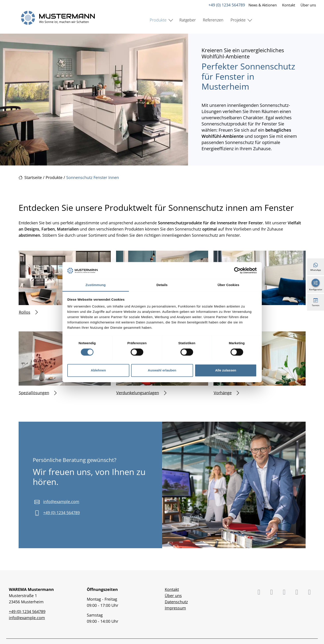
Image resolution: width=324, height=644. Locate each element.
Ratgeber (188, 20)
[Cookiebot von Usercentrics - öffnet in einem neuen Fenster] (237, 270)
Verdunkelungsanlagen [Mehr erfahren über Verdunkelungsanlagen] (141, 393)
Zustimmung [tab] (96, 285)
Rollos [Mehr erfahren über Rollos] (28, 312)
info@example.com (61, 502)
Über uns (308, 5)
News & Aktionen (263, 5)
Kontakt (289, 5)
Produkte (158, 20)
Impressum (175, 608)
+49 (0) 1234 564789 (227, 5)
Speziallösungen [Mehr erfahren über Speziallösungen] (38, 393)
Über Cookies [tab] (229, 285)
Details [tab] (162, 285)
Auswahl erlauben (162, 370)
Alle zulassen (226, 370)
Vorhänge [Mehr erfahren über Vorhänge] (226, 393)
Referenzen (213, 20)
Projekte (238, 20)
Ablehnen (98, 370)
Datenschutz (176, 602)
